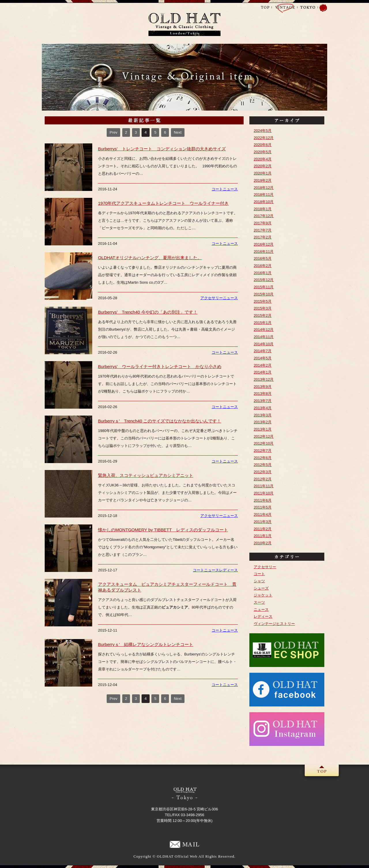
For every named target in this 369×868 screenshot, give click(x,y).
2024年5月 (263, 131)
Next (178, 132)
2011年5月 (263, 507)
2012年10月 (264, 443)
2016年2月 (263, 266)
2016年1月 (263, 273)
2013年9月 (263, 387)
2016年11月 (264, 252)
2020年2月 (263, 166)
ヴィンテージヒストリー (274, 624)
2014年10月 (264, 344)
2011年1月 (263, 536)
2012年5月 (263, 465)
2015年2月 (263, 315)
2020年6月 (263, 145)
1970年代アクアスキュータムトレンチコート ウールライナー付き (163, 203)
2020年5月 (263, 152)
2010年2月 (263, 543)
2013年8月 (263, 394)
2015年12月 (264, 280)
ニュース (230, 189)
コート (217, 189)
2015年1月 (263, 323)
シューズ (261, 588)
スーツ (259, 602)
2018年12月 (264, 188)
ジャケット (263, 595)
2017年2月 (263, 237)
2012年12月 (264, 436)
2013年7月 (263, 401)
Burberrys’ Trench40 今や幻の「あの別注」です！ (148, 312)
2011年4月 (263, 514)
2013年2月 (263, 422)
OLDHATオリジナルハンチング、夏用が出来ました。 (150, 258)
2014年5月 (263, 358)
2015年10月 (264, 294)
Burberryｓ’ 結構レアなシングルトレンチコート (146, 644)
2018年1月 (263, 209)
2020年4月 (263, 159)
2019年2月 (263, 180)
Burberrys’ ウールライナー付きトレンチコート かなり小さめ (160, 366)
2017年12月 (264, 216)
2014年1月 (263, 372)
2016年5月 (263, 258)
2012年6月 (263, 458)
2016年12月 (264, 244)
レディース (228, 570)
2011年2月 (263, 529)
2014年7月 (263, 351)
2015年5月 (263, 301)
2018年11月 (264, 195)
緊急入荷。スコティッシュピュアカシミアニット (146, 475)
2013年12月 (264, 379)
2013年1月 (263, 429)
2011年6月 (263, 500)
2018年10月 (264, 202)
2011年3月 (263, 522)
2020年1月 (263, 173)
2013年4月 (263, 408)
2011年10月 (264, 493)
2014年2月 (263, 365)
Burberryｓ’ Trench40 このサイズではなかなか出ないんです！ (160, 421)
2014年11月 (264, 337)
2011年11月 (264, 486)
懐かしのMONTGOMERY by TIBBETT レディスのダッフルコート (163, 530)
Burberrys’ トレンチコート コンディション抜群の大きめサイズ (162, 149)
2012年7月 (263, 451)
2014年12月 (264, 330)
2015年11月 (264, 287)
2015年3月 (263, 308)
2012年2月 (263, 479)
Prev (113, 132)
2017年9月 (263, 223)
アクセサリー (212, 298)
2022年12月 (264, 138)
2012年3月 (263, 472)
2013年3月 (263, 415)
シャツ (259, 581)
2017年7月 (263, 230)
